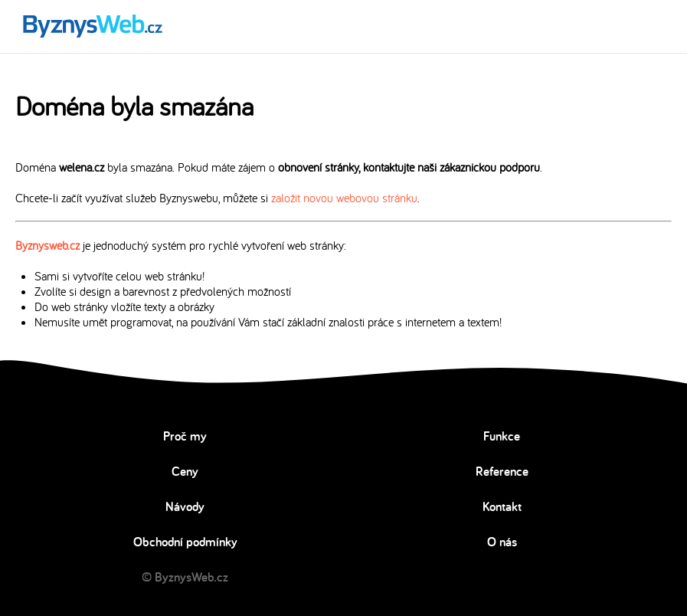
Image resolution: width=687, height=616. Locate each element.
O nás (502, 542)
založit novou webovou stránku (344, 198)
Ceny (185, 471)
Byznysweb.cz (47, 245)
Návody (185, 506)
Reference (502, 471)
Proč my (185, 436)
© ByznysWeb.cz (185, 577)
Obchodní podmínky (185, 542)
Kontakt (502, 506)
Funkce (502, 436)
